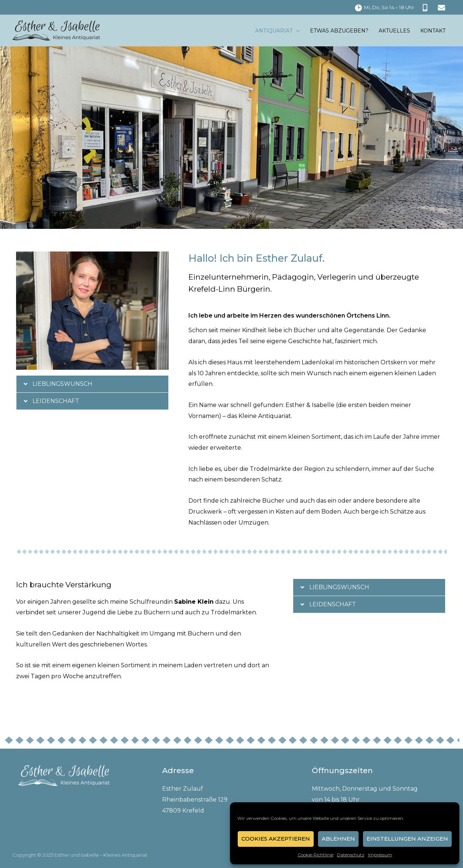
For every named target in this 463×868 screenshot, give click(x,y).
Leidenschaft (56, 401)
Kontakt (433, 31)
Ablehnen (338, 839)
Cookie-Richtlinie (315, 855)
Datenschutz (351, 855)
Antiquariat (274, 31)
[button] (92, 384)
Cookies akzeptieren (276, 839)
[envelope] (442, 8)
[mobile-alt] (426, 8)
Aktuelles (394, 31)
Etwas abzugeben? (339, 31)
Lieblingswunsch (63, 384)
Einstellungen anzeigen (407, 839)
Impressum (380, 855)
